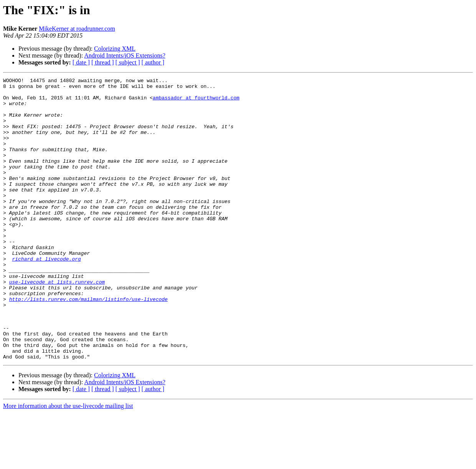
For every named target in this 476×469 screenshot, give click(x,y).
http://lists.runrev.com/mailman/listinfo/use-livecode (88, 344)
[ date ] (81, 62)
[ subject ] (128, 62)
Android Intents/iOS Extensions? (125, 55)
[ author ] (153, 62)
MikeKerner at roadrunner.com (77, 29)
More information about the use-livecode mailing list (68, 462)
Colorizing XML (115, 49)
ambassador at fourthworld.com (196, 102)
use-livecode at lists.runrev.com (57, 323)
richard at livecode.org (46, 296)
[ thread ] (103, 62)
